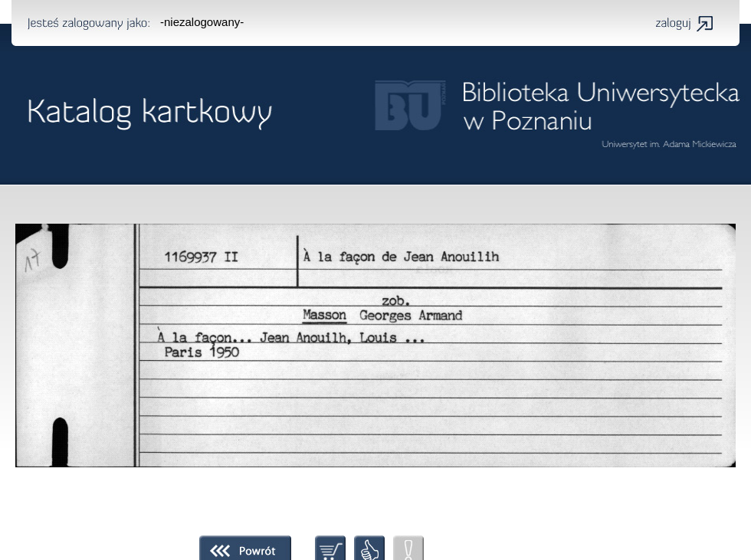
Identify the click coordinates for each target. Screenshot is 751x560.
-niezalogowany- (202, 22)
